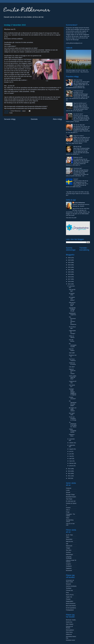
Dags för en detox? (79, 136)
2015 (69, 284)
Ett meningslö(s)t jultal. (73, 345)
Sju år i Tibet (69, 535)
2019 (69, 274)
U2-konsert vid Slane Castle (70, 581)
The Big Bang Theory (70, 521)
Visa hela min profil (71, 218)
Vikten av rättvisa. (72, 337)
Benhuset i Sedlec (71, 620)
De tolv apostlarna (71, 608)
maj (70, 456)
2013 (69, 471)
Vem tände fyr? (72, 386)
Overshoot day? (78, 168)
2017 (69, 279)
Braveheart (69, 570)
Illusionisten (69, 539)
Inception (68, 564)
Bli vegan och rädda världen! (73, 409)
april (71, 459)
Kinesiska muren (70, 640)
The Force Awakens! (72, 360)
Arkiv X (68, 510)
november (72, 439)
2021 (69, 270)
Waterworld (69, 546)
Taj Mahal (69, 588)
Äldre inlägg (57, 119)
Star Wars (69, 550)
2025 (69, 260)
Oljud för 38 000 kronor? (80, 103)
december (72, 286)
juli (70, 451)
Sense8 (68, 492)
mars (71, 461)
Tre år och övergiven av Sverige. (73, 418)
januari (71, 466)
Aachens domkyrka (71, 586)
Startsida (34, 119)
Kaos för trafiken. (72, 350)
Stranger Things (70, 495)
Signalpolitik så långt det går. (72, 309)
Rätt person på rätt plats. (72, 304)
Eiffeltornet (69, 634)
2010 (69, 478)
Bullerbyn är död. (78, 157)
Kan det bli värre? (78, 114)
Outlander (69, 488)
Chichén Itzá (69, 590)
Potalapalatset (70, 610)
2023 (69, 265)
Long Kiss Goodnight (69, 557)
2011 (69, 476)
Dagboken (69, 568)
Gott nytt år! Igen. (72, 290)
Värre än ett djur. (78, 80)
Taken (68, 518)
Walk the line (69, 541)
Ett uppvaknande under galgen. (73, 403)
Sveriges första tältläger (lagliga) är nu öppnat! (73, 392)
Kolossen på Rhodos (69, 627)
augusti (71, 449)
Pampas (68, 599)
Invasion (68, 508)
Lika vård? (72, 367)
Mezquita (68, 584)
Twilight (68, 548)
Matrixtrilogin (69, 554)
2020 (69, 272)
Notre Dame (69, 632)
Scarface (68, 552)
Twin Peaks (69, 499)
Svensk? (76, 179)
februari (72, 463)
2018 (69, 277)
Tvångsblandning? (78, 91)
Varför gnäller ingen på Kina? (73, 377)
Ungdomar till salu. (73, 382)
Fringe (68, 512)
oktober (72, 443)
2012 (69, 473)
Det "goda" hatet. (72, 414)
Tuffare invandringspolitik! (73, 431)
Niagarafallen (70, 601)
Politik (11, 113)
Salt (67, 544)
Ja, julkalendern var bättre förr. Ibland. (73, 425)
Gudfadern (69, 566)
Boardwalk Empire (71, 497)
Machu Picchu (70, 595)
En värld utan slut (71, 501)
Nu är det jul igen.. (72, 328)
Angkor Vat (69, 597)
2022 (69, 267)
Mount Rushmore (71, 603)
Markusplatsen (70, 630)
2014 (69, 469)
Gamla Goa (69, 622)
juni (70, 454)
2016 (69, 281)
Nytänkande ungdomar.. (73, 314)
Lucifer (68, 490)
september (72, 445)
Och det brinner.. (72, 340)
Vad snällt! (72, 353)
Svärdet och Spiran (71, 503)
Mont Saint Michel (71, 606)
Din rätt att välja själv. (79, 125)
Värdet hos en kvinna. (73, 364)
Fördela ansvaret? (72, 398)
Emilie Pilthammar (27, 10)
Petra (67, 593)
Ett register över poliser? (72, 299)
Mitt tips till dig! (77, 147)
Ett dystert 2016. (72, 294)
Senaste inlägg (10, 119)
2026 (69, 258)
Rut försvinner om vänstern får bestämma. (73, 321)
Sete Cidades (70, 624)
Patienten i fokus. (72, 435)
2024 (69, 262)
